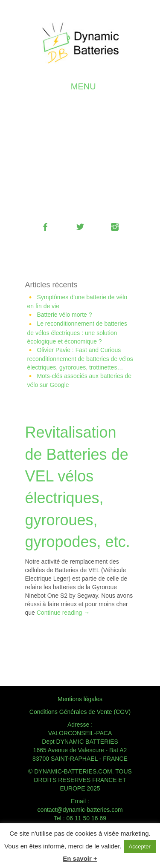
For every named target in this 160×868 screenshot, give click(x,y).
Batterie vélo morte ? (64, 315)
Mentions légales (80, 699)
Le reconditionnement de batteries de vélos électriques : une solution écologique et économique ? (77, 332)
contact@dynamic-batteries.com (80, 810)
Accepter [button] (140, 847)
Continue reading (63, 613)
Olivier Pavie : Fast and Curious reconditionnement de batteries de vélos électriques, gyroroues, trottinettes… (80, 359)
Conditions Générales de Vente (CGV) (80, 712)
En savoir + (80, 858)
